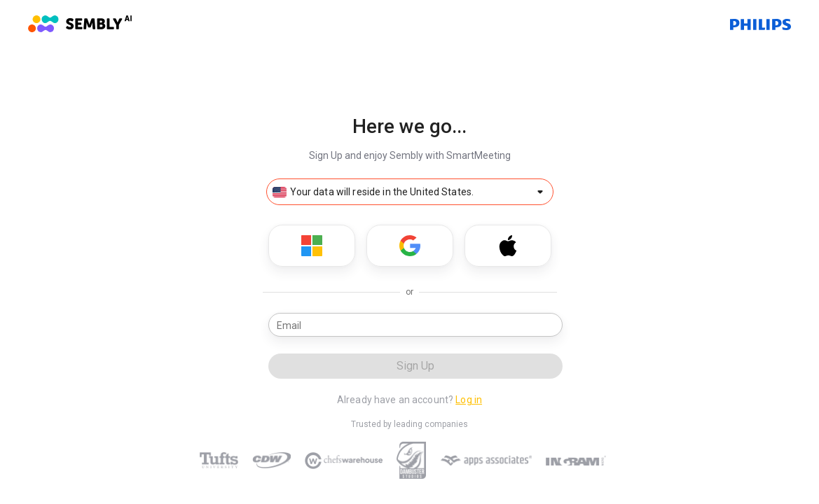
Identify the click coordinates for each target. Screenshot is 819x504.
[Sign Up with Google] (410, 246)
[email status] (553, 325)
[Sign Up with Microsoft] (312, 246)
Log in (469, 400)
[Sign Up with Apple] (508, 246)
